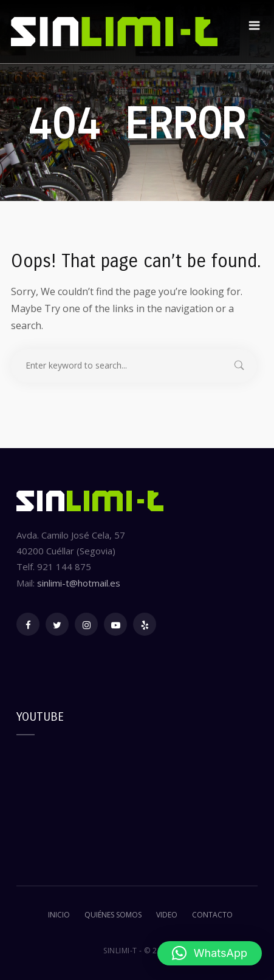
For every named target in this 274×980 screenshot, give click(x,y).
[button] (210, 953)
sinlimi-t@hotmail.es (79, 583)
